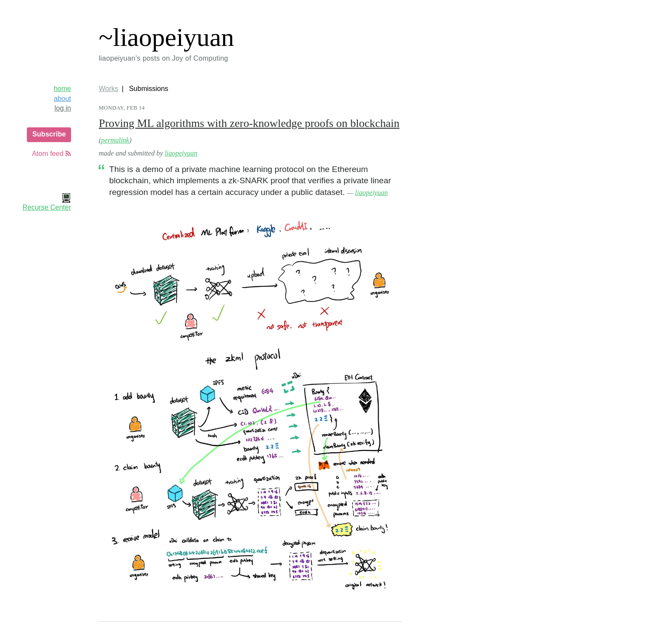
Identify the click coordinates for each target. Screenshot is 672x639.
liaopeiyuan (181, 153)
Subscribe (49, 134)
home (62, 89)
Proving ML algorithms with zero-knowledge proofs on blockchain (249, 123)
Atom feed (52, 154)
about (62, 99)
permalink (115, 140)
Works (109, 89)
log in (63, 108)
